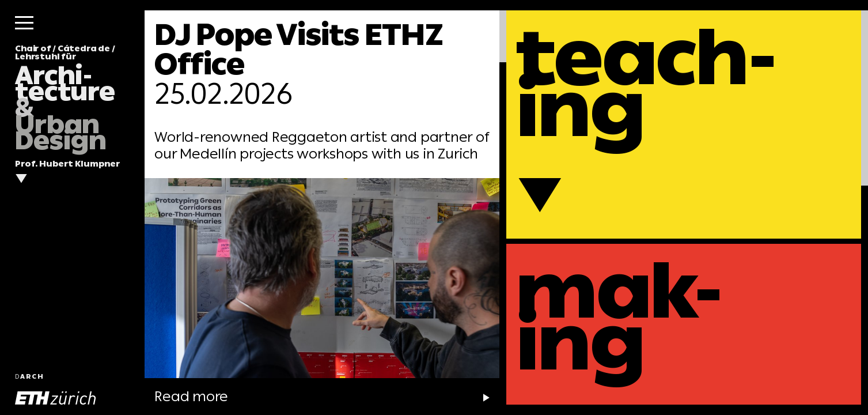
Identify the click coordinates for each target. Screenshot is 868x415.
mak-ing (619, 316)
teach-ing (646, 83)
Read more (279, 396)
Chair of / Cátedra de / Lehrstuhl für (65, 98)
